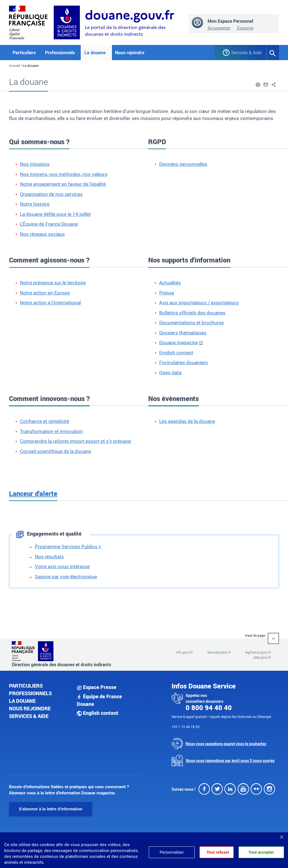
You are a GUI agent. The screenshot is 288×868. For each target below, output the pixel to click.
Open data (170, 372)
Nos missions (35, 164)
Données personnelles (183, 164)
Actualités (170, 283)
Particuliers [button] (24, 53)
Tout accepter (261, 852)
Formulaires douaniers (184, 362)
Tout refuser (218, 852)
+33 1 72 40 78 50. (186, 727)
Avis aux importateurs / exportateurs (199, 302)
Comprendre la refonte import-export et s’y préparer (76, 441)
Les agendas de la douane (187, 421)
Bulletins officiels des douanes (192, 313)
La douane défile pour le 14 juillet (55, 214)
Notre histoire (35, 204)
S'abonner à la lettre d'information (51, 809)
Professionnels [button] (60, 53)
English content (176, 353)
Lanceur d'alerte (33, 493)
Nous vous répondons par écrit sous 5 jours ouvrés (230, 761)
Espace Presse (97, 687)
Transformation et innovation (51, 431)
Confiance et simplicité (45, 421)
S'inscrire (245, 28)
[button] (258, 84)
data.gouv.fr (262, 657)
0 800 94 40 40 (209, 708)
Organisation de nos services (51, 194)
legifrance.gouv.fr (258, 652)
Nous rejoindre (130, 53)
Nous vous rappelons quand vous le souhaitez (226, 744)
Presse (167, 293)
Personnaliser (171, 852)
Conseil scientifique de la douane (56, 451)
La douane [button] (95, 53)
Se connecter (219, 28)
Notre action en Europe (45, 293)
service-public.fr (219, 652)
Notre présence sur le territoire (53, 283)
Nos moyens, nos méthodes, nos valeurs (64, 174)
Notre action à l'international (50, 302)
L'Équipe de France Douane (49, 224)
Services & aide (29, 716)
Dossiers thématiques (183, 333)
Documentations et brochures (192, 322)
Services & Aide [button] (244, 53)
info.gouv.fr (184, 652)
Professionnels (30, 693)
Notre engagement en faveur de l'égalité (63, 184)
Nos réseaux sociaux (42, 234)
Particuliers (26, 686)
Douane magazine (179, 342)
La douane (22, 701)
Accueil (14, 65)
